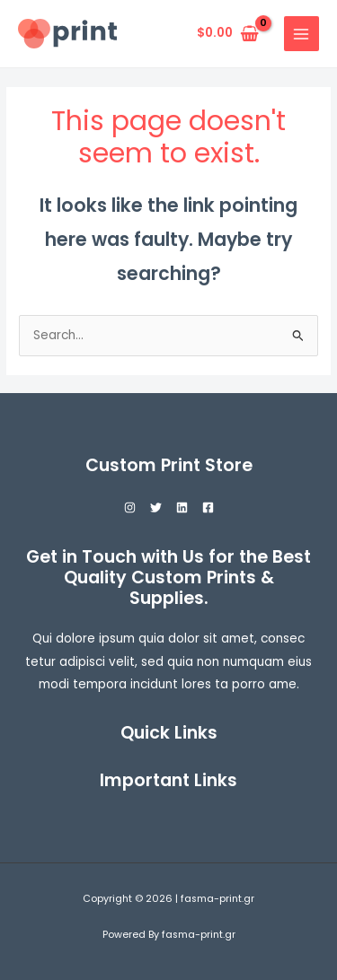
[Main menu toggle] (302, 34)
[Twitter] (156, 507)
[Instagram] (130, 507)
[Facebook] (208, 507)
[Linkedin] (182, 507)
